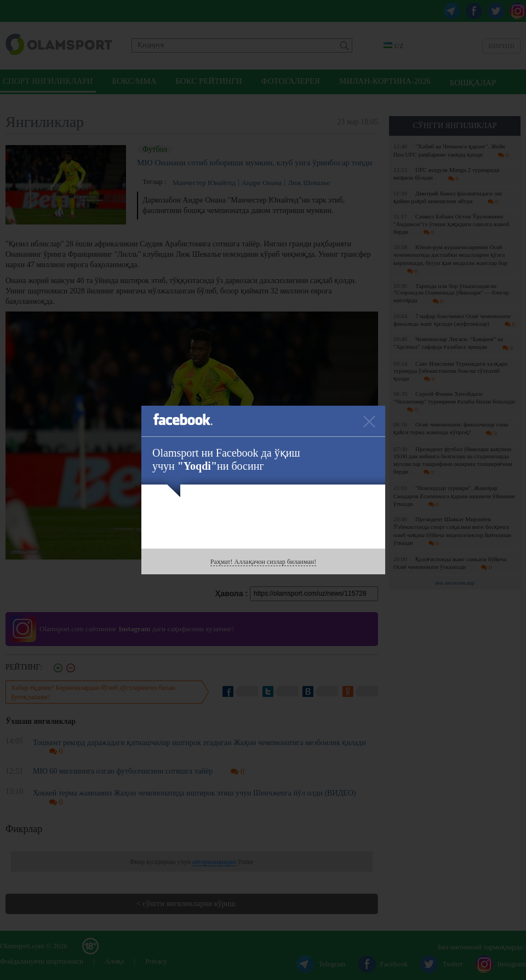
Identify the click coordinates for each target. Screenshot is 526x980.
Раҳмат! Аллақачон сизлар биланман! (263, 562)
